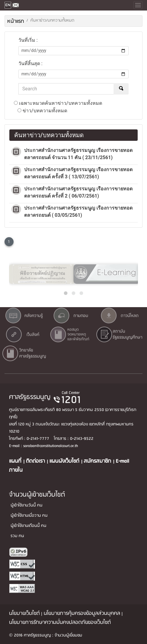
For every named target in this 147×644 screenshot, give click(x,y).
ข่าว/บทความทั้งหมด (42, 111)
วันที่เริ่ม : (28, 40)
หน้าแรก (16, 21)
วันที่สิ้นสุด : (30, 63)
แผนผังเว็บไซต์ (65, 461)
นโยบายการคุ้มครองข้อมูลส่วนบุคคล (82, 614)
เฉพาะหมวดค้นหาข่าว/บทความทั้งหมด (58, 103)
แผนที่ (16, 461)
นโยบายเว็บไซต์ (24, 614)
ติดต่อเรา (36, 461)
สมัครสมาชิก (98, 461)
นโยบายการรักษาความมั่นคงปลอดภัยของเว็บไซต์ (60, 623)
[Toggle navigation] (138, 5)
